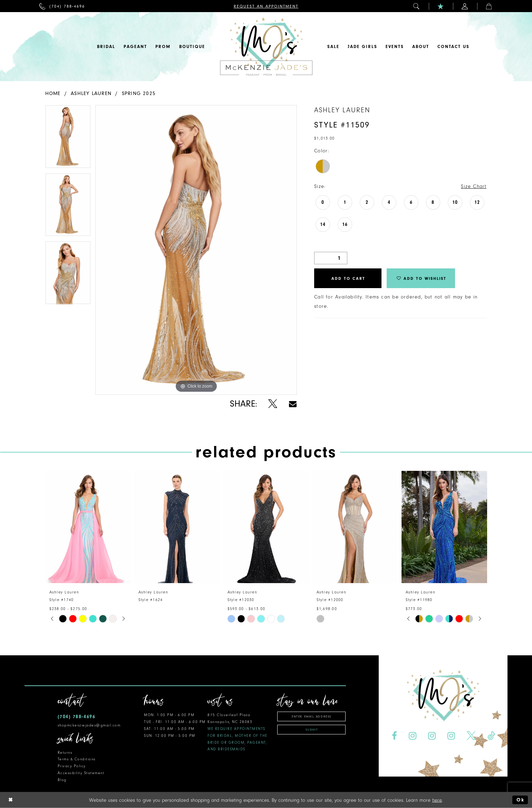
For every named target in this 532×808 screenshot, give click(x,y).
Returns (65, 753)
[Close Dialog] (11, 800)
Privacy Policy (72, 766)
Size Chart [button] (474, 186)
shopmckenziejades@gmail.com (89, 725)
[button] (417, 6)
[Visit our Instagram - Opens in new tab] (413, 736)
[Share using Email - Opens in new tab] (293, 404)
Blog (62, 780)
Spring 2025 (139, 93)
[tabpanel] (68, 139)
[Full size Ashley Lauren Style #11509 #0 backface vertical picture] (196, 250)
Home (53, 93)
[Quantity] (331, 258)
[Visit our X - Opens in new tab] (471, 736)
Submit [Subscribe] (312, 730)
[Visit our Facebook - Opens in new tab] (395, 736)
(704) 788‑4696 (77, 717)
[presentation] (88, 527)
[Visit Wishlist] (441, 6)
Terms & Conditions (77, 759)
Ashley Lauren (91, 93)
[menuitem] (62, 6)
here (437, 800)
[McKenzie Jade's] (266, 47)
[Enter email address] (311, 716)
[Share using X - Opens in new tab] (273, 404)
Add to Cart (348, 278)
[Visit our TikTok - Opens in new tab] (491, 736)
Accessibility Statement (81, 773)
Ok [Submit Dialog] (520, 800)
